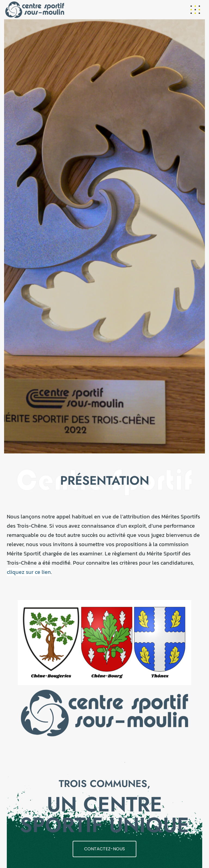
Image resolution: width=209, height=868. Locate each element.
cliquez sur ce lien (29, 572)
